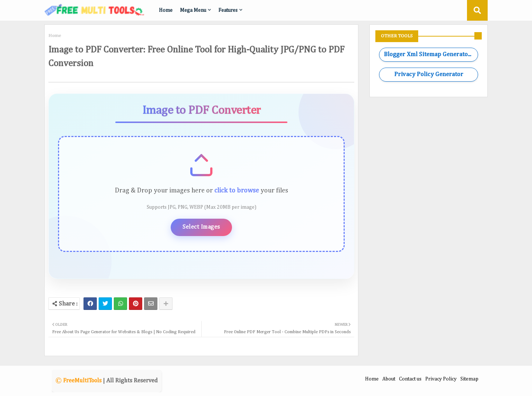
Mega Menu (193, 10)
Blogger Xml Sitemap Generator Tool (431, 54)
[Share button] (166, 304)
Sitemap (469, 379)
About (389, 379)
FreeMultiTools (82, 381)
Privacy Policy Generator (429, 74)
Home (166, 10)
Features (228, 10)
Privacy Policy (441, 379)
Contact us (410, 379)
